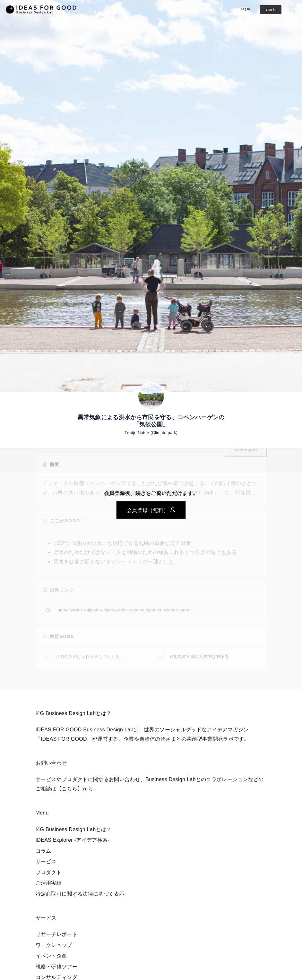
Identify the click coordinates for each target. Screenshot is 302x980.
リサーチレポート (57, 934)
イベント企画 (51, 956)
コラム (43, 851)
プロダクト (49, 872)
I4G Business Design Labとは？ (74, 829)
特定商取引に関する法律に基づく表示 (80, 894)
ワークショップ (54, 945)
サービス (46, 861)
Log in (234, 9)
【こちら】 (70, 789)
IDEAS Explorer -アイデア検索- (73, 840)
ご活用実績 (49, 883)
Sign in (265, 10)
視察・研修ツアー (57, 967)
